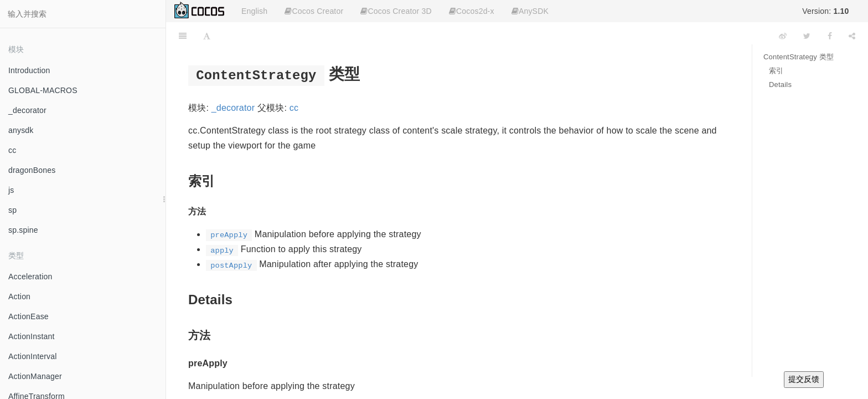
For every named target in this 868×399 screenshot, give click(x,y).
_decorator (27, 110)
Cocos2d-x (472, 11)
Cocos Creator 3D (396, 11)
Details (780, 85)
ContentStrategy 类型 (799, 57)
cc (12, 150)
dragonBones (32, 170)
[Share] (852, 36)
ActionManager (35, 376)
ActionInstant (32, 336)
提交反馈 (804, 379)
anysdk (21, 130)
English (254, 11)
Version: (825, 11)
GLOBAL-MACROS (43, 90)
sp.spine (23, 230)
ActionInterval (33, 356)
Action (19, 296)
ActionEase (29, 316)
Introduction (29, 70)
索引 (776, 71)
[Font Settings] (207, 36)
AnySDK (530, 11)
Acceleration (30, 277)
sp (12, 210)
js (11, 190)
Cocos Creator (314, 11)
